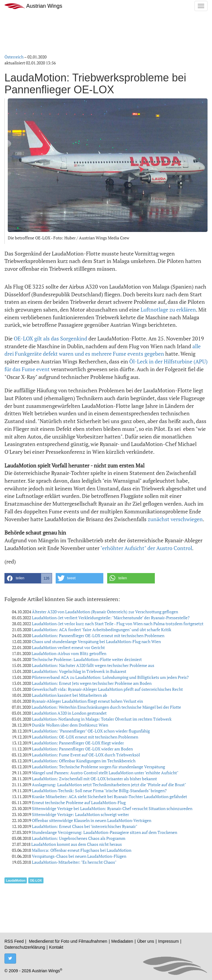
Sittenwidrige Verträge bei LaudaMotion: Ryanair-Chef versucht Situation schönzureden (112, 808)
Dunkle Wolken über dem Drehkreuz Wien (70, 725)
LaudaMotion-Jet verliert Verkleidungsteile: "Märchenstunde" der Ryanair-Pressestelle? (111, 618)
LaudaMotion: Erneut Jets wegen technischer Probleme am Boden (92, 683)
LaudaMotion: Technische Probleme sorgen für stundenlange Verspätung (98, 767)
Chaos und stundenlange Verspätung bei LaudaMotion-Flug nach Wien (96, 641)
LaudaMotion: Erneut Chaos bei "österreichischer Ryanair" (85, 826)
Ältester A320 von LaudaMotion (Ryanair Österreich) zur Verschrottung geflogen (105, 612)
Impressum (168, 941)
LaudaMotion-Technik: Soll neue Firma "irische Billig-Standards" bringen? (99, 791)
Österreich (14, 57)
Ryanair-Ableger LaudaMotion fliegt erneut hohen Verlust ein (87, 701)
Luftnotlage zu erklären (168, 309)
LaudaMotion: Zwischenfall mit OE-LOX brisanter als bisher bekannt (94, 779)
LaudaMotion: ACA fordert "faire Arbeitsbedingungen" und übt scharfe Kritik (102, 630)
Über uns (146, 941)
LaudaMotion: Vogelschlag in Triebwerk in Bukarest (79, 671)
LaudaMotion (16, 880)
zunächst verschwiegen (175, 519)
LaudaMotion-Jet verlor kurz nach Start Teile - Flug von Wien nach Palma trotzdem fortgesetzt (118, 624)
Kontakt (56, 947)
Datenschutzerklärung (25, 947)
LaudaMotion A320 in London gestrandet (69, 713)
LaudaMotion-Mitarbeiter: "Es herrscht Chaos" (74, 862)
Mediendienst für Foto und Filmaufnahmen (68, 941)
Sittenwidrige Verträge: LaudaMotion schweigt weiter (80, 814)
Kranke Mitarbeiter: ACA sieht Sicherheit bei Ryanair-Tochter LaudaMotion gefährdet (109, 796)
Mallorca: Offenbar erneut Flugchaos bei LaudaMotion (82, 850)
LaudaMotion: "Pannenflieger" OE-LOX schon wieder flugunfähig (91, 731)
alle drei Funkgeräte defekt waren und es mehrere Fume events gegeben (103, 350)
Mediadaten (122, 941)
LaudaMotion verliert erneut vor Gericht (68, 647)
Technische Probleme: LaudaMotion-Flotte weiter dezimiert (87, 659)
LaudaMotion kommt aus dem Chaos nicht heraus (77, 844)
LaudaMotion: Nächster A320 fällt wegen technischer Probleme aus (93, 665)
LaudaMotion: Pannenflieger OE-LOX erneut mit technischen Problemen (98, 635)
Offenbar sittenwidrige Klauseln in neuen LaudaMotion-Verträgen (92, 820)
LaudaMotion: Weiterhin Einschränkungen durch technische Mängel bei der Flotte (106, 707)
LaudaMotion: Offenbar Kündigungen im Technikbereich (84, 761)
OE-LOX (36, 880)
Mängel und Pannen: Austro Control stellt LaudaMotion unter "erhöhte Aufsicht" (105, 773)
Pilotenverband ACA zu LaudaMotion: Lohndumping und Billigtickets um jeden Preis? (110, 677)
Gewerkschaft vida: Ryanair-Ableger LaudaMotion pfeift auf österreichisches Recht (107, 689)
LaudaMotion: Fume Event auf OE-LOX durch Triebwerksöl (86, 755)
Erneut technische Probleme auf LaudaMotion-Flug (79, 802)
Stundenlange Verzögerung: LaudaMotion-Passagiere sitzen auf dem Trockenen (104, 832)
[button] (28, 578)
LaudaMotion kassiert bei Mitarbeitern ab (70, 695)
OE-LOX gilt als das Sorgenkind (50, 338)
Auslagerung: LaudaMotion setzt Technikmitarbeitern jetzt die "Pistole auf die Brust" (109, 785)
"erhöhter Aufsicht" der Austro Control (146, 548)
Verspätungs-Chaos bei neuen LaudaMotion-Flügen (79, 856)
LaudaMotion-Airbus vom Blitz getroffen (69, 653)
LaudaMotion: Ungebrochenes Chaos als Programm (79, 838)
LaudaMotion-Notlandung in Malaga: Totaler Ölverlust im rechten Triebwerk (102, 719)
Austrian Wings (33, 6)
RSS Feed (14, 941)
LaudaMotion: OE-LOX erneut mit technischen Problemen (85, 737)
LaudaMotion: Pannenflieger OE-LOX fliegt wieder (78, 743)
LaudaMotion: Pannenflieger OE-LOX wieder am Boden (82, 749)
